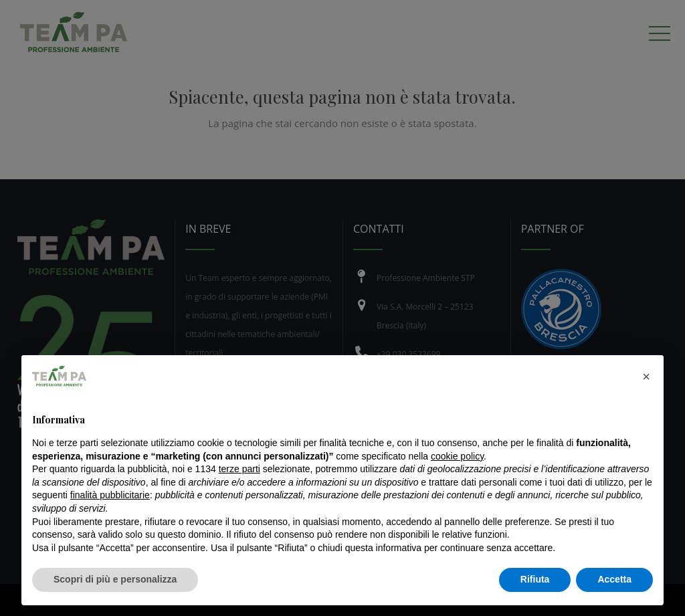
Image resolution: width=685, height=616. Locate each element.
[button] (646, 377)
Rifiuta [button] (535, 579)
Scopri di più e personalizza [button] (115, 579)
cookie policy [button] (457, 456)
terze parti (239, 469)
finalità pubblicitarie (110, 495)
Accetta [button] (614, 579)
